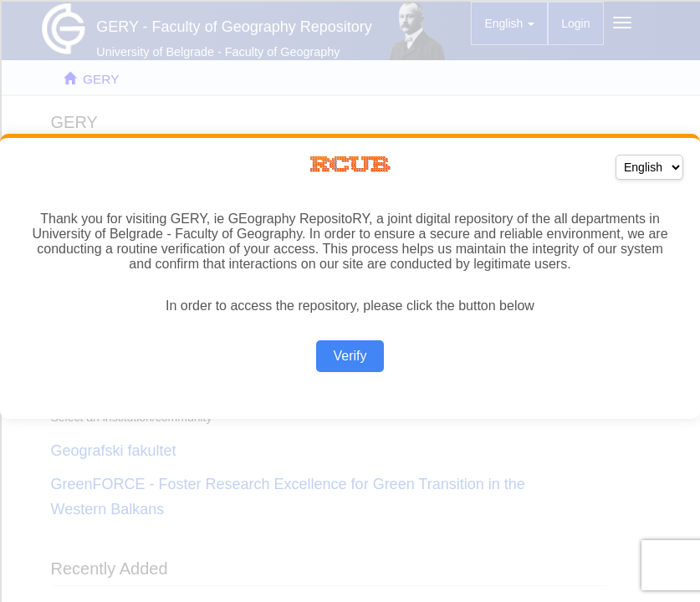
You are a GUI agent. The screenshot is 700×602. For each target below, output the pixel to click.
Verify (350, 356)
